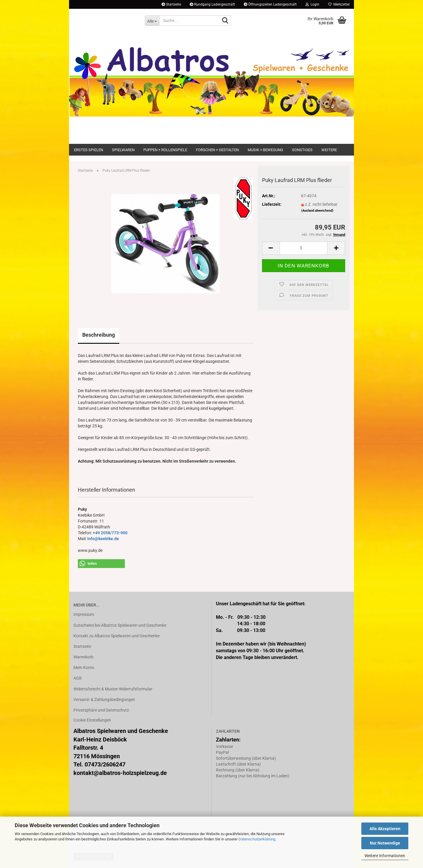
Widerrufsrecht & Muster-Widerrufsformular (113, 689)
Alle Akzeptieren (385, 829)
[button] (271, 248)
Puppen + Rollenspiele (165, 150)
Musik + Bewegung (265, 150)
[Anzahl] (304, 248)
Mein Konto (84, 668)
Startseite (171, 4)
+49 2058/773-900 (110, 533)
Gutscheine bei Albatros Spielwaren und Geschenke (120, 625)
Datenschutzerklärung (257, 839)
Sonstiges (302, 150)
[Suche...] (152, 21)
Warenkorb (83, 657)
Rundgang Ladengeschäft (212, 4)
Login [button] (312, 4)
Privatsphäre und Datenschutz (101, 710)
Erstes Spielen (89, 150)
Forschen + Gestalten (217, 150)
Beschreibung (99, 335)
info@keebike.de (103, 539)
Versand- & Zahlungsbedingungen (104, 700)
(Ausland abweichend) (317, 211)
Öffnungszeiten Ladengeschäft (270, 4)
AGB (78, 678)
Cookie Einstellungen (92, 720)
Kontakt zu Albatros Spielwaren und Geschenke (116, 636)
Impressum (84, 614)
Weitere (329, 150)
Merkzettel (339, 4)
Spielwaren (123, 150)
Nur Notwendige (385, 843)
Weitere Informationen (385, 856)
